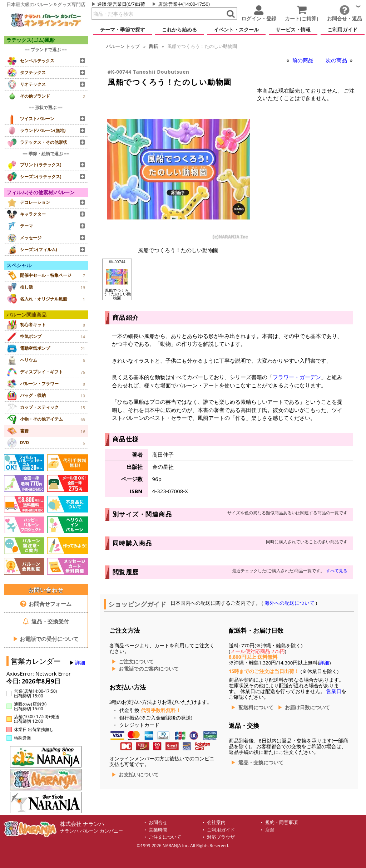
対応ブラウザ (221, 837)
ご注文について (136, 662)
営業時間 (158, 830)
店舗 (163, 4)
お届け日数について (307, 707)
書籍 (153, 46)
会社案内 (216, 822)
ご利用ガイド (221, 830)
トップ (123, 46)
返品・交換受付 (46, 621)
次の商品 (337, 60)
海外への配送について (289, 603)
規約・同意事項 (281, 822)
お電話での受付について (46, 639)
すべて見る (337, 571)
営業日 (334, 691)
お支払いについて (139, 775)
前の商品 (303, 60)
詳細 (80, 663)
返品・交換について (261, 762)
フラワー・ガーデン (297, 377)
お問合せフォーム (46, 604)
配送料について (256, 707)
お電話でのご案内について (149, 669)
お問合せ (158, 822)
